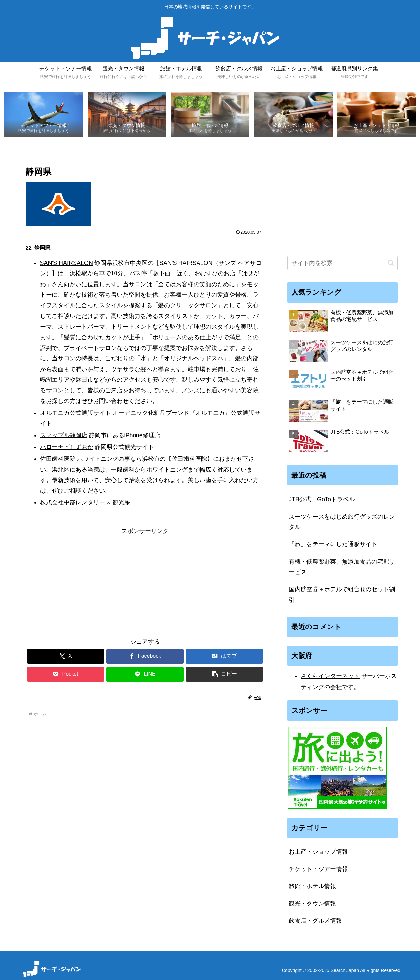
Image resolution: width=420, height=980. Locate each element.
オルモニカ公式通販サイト (75, 413)
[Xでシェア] (66, 657)
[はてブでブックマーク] (225, 657)
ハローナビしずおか (67, 447)
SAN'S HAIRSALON (66, 263)
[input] (343, 263)
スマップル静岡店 (64, 436)
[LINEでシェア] (145, 675)
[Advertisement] (145, 583)
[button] (225, 675)
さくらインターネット (330, 676)
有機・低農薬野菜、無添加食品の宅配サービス (342, 567)
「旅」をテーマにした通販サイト (333, 544)
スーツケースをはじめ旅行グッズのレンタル (342, 522)
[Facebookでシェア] (145, 657)
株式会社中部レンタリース (75, 503)
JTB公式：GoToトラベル (322, 500)
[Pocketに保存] (66, 675)
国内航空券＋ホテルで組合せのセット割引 (342, 595)
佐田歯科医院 (58, 459)
